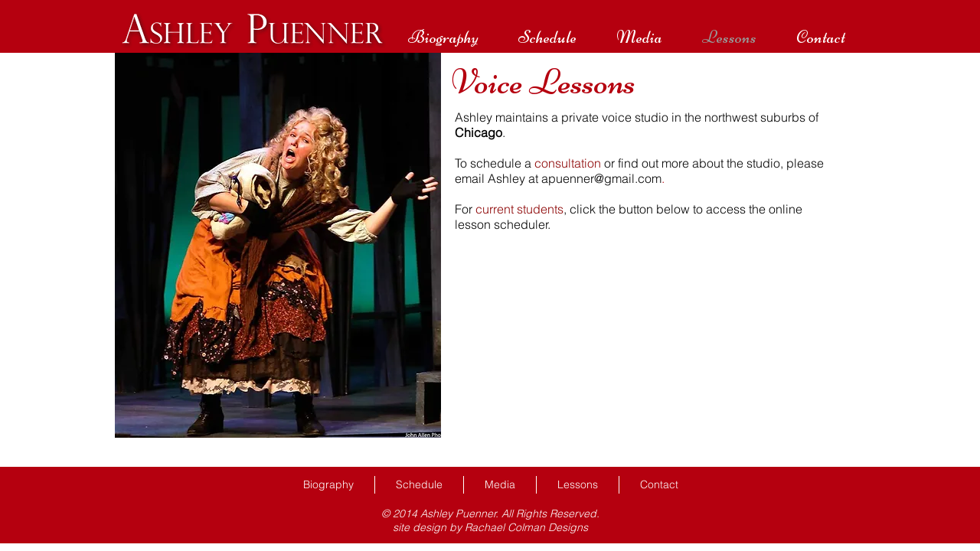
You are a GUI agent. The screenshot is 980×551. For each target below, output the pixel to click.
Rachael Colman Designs (526, 527)
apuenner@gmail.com (601, 178)
